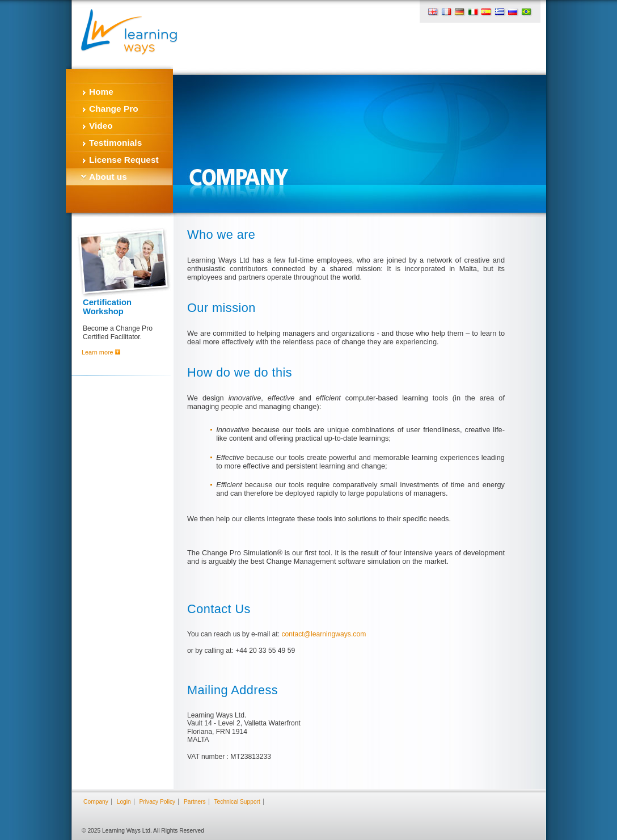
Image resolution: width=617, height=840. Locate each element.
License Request (124, 160)
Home (101, 92)
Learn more (101, 352)
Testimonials (115, 143)
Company (96, 802)
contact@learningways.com (324, 634)
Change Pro (114, 109)
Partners (195, 802)
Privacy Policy (158, 802)
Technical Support (237, 802)
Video (101, 126)
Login (124, 802)
